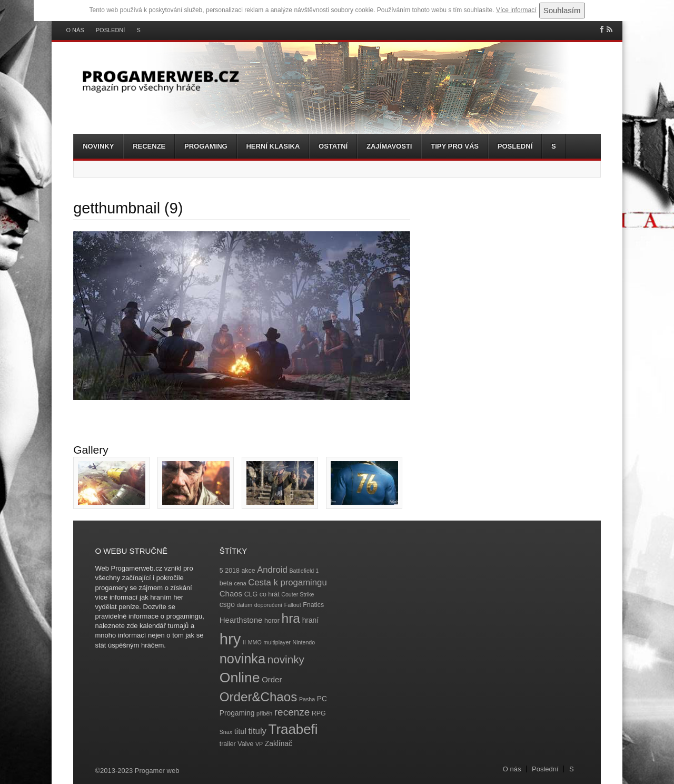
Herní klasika (273, 146)
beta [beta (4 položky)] (226, 583)
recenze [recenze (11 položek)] (292, 712)
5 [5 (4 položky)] (221, 571)
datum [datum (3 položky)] (244, 605)
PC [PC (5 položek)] (322, 699)
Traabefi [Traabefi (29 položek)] (293, 729)
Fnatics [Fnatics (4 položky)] (313, 605)
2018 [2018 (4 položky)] (232, 571)
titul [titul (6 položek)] (240, 731)
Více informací (516, 10)
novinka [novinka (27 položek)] (242, 659)
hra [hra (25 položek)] (291, 618)
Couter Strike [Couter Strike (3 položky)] (298, 594)
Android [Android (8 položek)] (272, 570)
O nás (75, 30)
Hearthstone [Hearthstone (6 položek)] (241, 620)
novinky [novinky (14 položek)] (286, 659)
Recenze (149, 146)
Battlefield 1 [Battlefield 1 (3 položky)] (304, 571)
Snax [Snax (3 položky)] (226, 732)
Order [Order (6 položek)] (272, 679)
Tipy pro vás (455, 146)
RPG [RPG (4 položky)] (319, 713)
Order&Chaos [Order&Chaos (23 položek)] (259, 697)
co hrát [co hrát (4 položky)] (270, 594)
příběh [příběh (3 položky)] (264, 713)
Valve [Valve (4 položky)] (245, 744)
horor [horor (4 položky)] (272, 621)
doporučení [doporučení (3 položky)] (268, 605)
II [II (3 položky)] (244, 642)
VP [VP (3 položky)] (259, 744)
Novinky (98, 146)
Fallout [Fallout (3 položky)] (293, 605)
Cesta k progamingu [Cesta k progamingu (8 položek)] (287, 582)
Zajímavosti (389, 146)
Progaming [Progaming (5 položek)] (237, 713)
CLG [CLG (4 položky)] (251, 594)
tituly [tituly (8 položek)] (257, 731)
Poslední (111, 30)
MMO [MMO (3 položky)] (255, 642)
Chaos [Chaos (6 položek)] (231, 594)
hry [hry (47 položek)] (230, 639)
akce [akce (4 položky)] (248, 571)
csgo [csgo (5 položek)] (227, 605)
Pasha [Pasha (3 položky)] (307, 699)
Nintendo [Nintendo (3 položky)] (304, 642)
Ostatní (333, 146)
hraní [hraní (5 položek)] (310, 620)
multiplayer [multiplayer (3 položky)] (277, 642)
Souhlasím (562, 10)
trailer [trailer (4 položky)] (228, 744)
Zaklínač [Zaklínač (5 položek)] (279, 744)
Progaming (206, 146)
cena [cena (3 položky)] (240, 583)
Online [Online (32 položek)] (240, 678)
